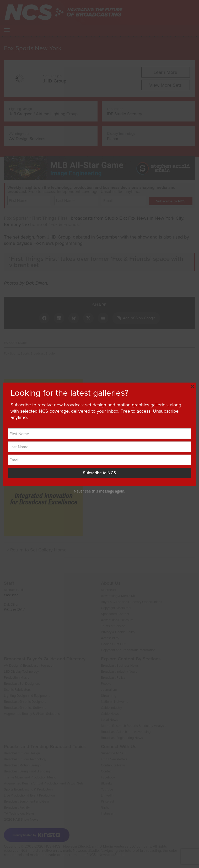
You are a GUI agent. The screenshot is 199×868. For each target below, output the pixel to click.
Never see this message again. (99, 491)
